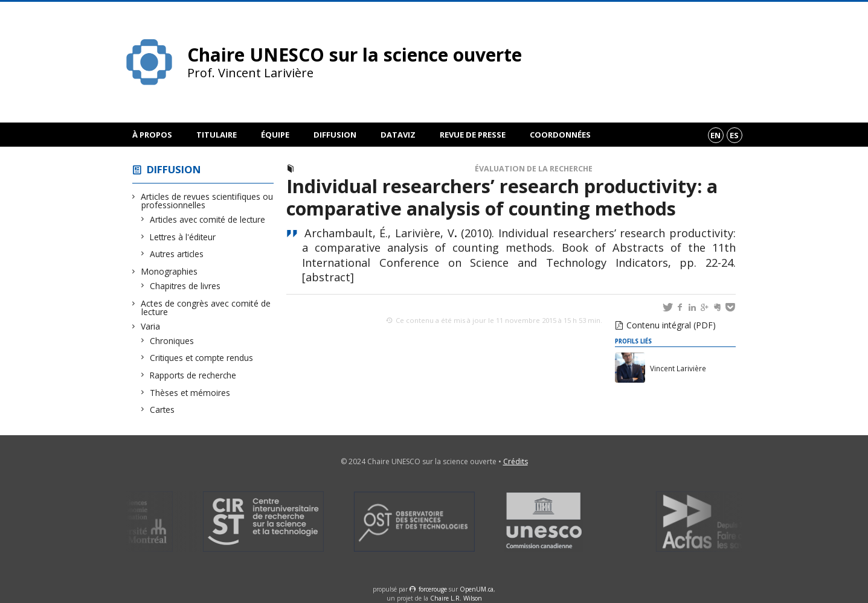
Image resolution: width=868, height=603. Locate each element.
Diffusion (335, 135)
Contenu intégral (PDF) (671, 325)
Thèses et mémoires (190, 393)
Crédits (516, 461)
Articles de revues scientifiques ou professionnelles (207, 201)
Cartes (162, 410)
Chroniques (172, 341)
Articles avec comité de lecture (208, 219)
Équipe (275, 135)
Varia (151, 326)
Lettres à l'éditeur (183, 237)
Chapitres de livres (185, 286)
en (715, 135)
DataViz (398, 135)
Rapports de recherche (193, 375)
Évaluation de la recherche (534, 169)
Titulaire (217, 135)
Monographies (169, 271)
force (433, 589)
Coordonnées (560, 135)
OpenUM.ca (477, 589)
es (734, 135)
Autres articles (177, 254)
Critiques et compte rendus (202, 358)
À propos (152, 135)
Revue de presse (473, 135)
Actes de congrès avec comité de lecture (206, 308)
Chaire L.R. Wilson (456, 598)
